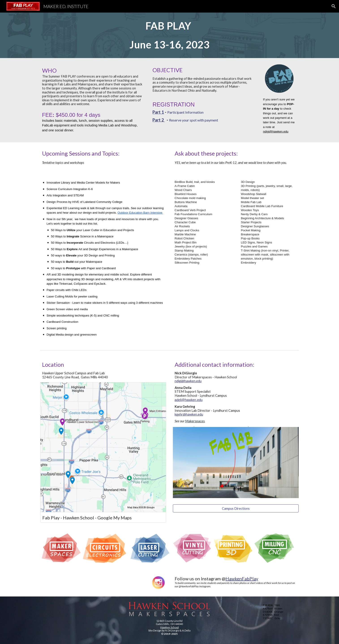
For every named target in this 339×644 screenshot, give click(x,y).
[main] (169, 35)
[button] (334, 6)
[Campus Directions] (236, 508)
